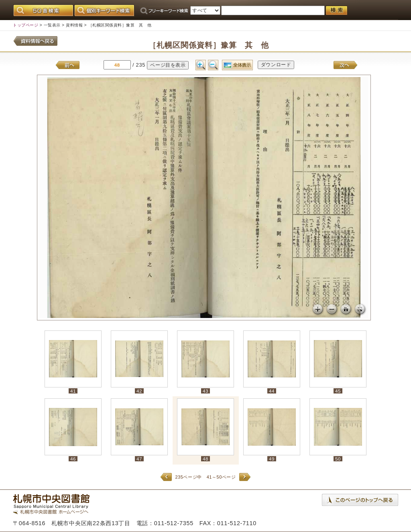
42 (139, 391)
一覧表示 (52, 25)
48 (205, 459)
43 (205, 391)
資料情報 (74, 25)
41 (73, 391)
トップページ (25, 25)
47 (139, 459)
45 (338, 391)
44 (272, 391)
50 (338, 459)
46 (73, 459)
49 (272, 459)
